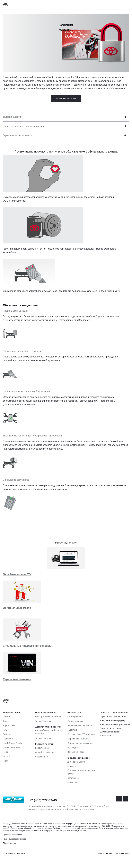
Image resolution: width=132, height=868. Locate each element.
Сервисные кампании (17, 679)
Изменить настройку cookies (14, 839)
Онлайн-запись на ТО (17, 574)
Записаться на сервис (66, 98)
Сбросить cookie (10, 843)
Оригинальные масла (17, 608)
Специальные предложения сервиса (27, 646)
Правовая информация (13, 835)
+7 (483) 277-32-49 (43, 800)
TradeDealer (124, 853)
